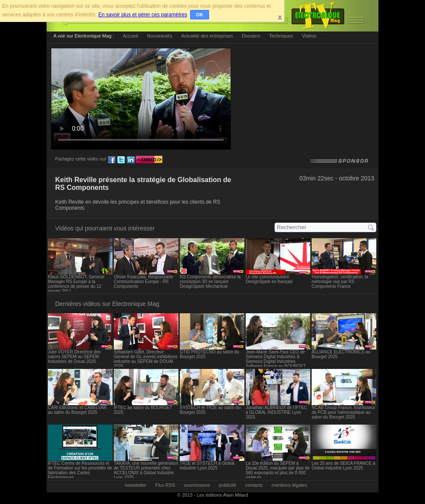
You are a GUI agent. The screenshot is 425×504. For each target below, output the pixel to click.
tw (121, 160)
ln (131, 160)
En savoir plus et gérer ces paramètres (143, 15)
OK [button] (200, 15)
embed (149, 160)
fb (112, 160)
